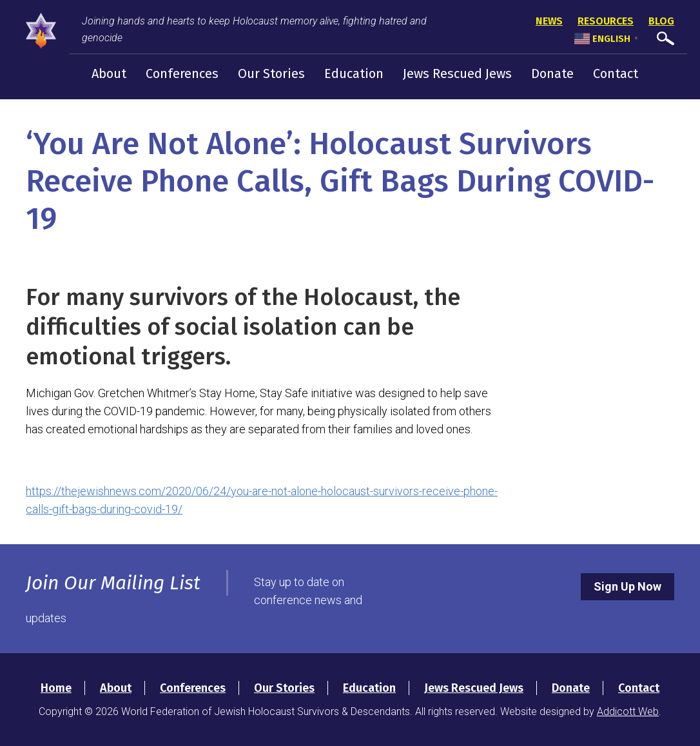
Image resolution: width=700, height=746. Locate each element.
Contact (616, 74)
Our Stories (271, 74)
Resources (606, 21)
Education (354, 74)
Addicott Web (628, 712)
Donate (552, 74)
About (109, 74)
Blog (661, 21)
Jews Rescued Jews (457, 74)
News (549, 21)
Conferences (182, 74)
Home (56, 688)
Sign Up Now (627, 586)
